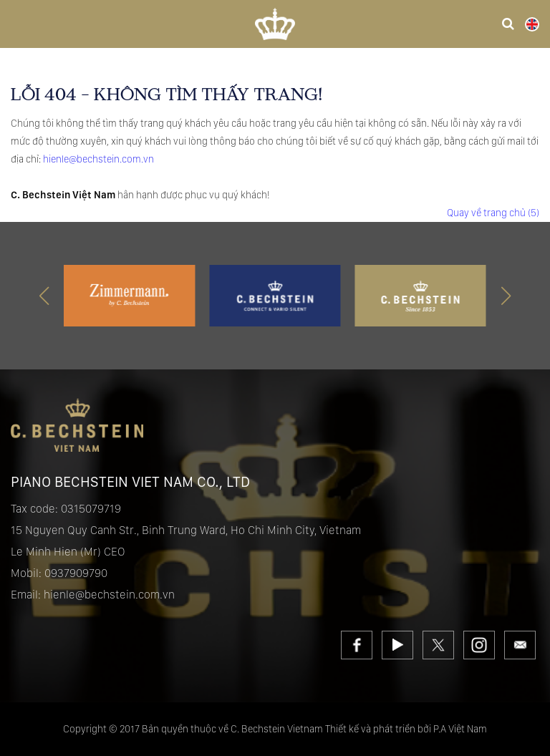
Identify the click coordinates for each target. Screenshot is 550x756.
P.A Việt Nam (460, 729)
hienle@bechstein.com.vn (98, 159)
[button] (506, 296)
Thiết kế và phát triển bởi (378, 729)
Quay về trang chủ (493, 213)
